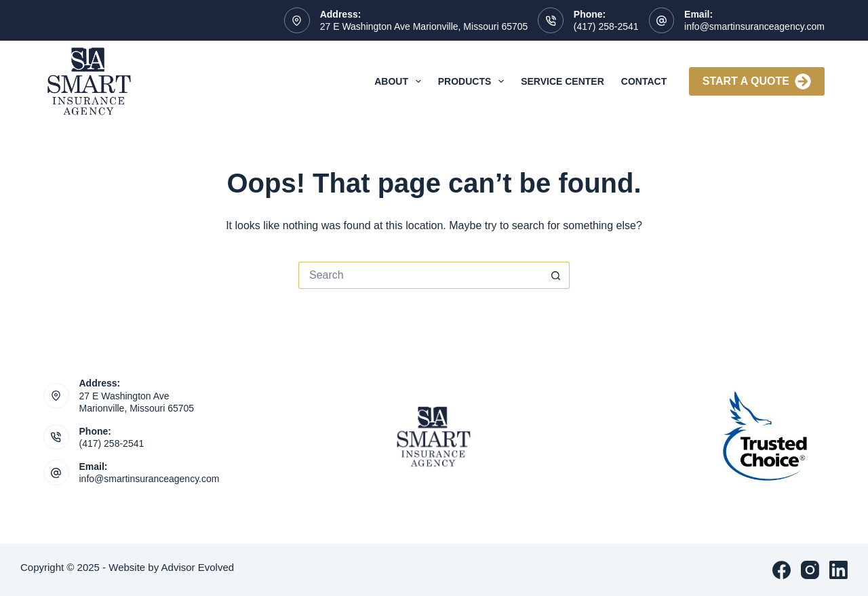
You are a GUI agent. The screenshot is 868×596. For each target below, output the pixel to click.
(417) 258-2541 (606, 26)
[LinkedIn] (839, 570)
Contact (644, 81)
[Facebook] (782, 570)
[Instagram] (810, 570)
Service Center (563, 81)
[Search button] (556, 275)
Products (474, 81)
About (400, 81)
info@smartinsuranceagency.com (754, 26)
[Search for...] (420, 275)
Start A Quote (757, 81)
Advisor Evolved (198, 567)
